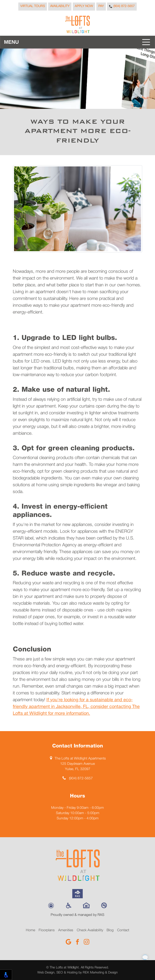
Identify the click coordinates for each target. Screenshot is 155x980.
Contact (123, 930)
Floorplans (47, 930)
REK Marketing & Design (100, 973)
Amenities (66, 930)
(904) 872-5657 (122, 6)
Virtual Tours (33, 6)
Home (30, 930)
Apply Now (84, 6)
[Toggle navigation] (77, 42)
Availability (60, 6)
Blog (110, 930)
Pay (101, 6)
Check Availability (90, 930)
